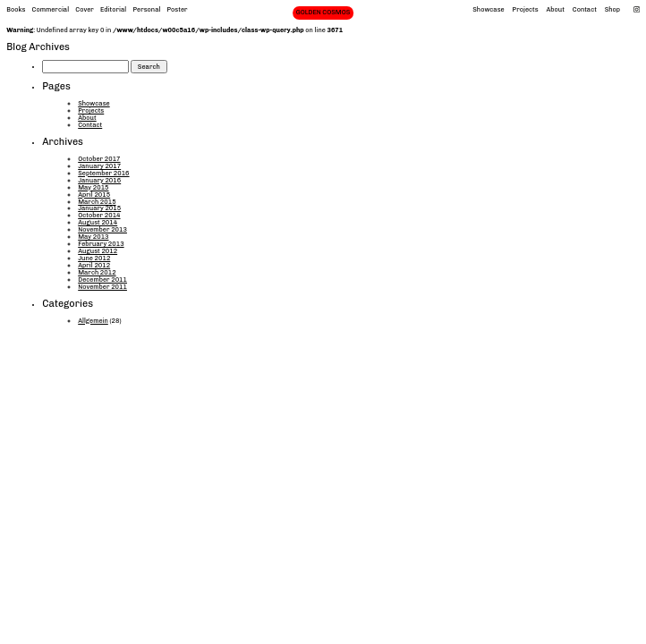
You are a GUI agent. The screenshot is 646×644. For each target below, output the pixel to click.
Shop (612, 9)
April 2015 (94, 195)
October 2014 (99, 215)
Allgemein (93, 321)
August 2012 (98, 251)
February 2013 (101, 244)
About (556, 9)
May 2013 (93, 237)
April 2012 (94, 265)
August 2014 (98, 222)
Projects (526, 9)
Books (16, 9)
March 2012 (97, 272)
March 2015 (97, 202)
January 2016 (99, 180)
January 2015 (99, 208)
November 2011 (102, 287)
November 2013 (102, 229)
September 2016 (103, 173)
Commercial (51, 9)
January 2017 (99, 166)
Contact (585, 9)
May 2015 (93, 187)
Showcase (488, 9)
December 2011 (102, 280)
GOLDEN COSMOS (323, 12)
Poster (178, 9)
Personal (146, 9)
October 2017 (99, 159)
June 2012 (94, 258)
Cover (85, 9)
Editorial (113, 9)
